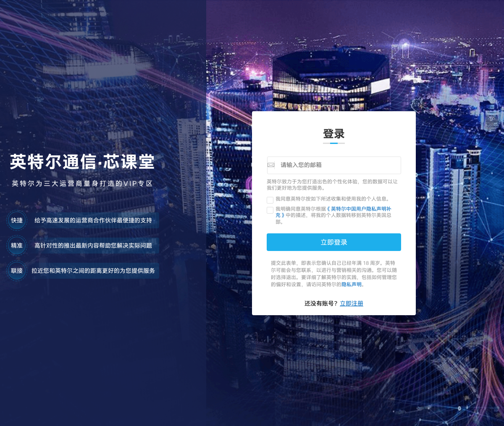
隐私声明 (352, 284)
